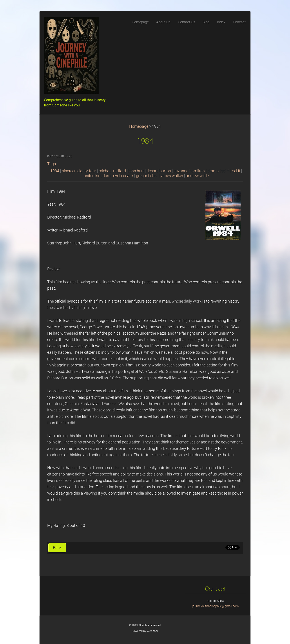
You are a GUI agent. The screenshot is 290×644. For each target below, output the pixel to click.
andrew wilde (197, 176)
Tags (52, 164)
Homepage (139, 126)
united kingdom (97, 176)
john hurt (136, 171)
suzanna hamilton (189, 171)
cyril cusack (123, 176)
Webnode (153, 631)
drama (213, 171)
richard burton (159, 171)
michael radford (112, 171)
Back (57, 548)
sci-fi (226, 171)
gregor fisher (147, 176)
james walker (172, 176)
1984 (55, 171)
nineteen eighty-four (79, 171)
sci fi (236, 171)
